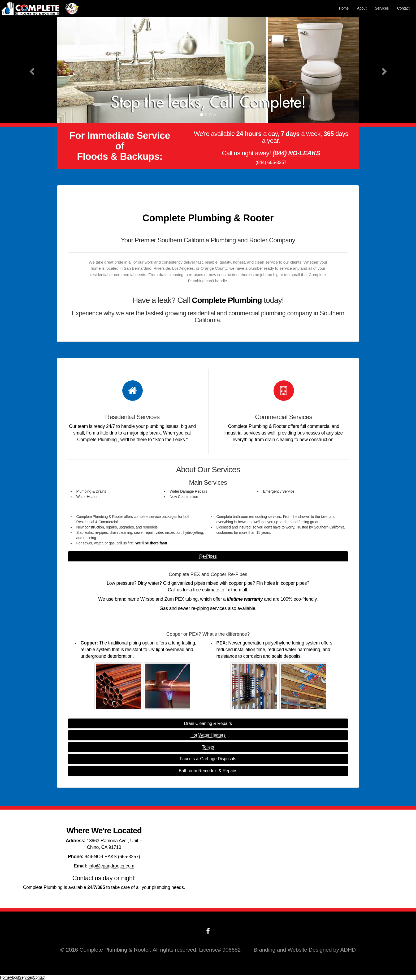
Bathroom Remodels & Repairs (208, 771)
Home (344, 8)
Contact (403, 8)
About (362, 8)
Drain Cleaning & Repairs (208, 723)
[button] (31, 70)
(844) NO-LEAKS (296, 153)
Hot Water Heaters (208, 735)
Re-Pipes (208, 556)
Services (382, 8)
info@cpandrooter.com (111, 866)
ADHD (348, 950)
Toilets (208, 747)
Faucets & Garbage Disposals (208, 759)
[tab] (208, 556)
